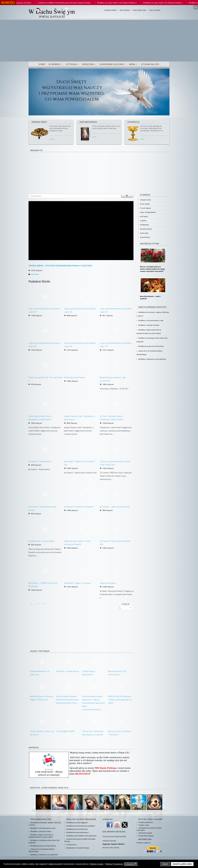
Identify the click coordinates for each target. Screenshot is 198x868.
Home (42, 64)
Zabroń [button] (165, 864)
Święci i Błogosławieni (148, 212)
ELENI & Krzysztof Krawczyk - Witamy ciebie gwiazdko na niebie (120, 700)
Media (132, 64)
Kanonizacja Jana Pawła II (75, 377)
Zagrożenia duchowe (111, 64)
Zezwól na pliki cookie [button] (182, 864)
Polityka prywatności (146, 822)
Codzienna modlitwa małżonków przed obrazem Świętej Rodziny (68, 3)
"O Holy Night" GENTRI (65, 731)
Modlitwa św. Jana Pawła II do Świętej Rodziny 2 (166, 3)
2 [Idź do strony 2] (39, 603)
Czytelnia (71, 64)
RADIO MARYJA (125, 10)
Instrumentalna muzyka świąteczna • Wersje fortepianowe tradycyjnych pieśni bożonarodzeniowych (93, 703)
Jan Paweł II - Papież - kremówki (77, 583)
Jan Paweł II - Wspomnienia (40, 461)
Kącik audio (144, 233)
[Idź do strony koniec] (44, 603)
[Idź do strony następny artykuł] (41, 603)
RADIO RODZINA (155, 10)
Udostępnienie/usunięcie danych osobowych (149, 829)
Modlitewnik (144, 225)
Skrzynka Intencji (146, 229)
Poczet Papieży (145, 208)
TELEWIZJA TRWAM (110, 10)
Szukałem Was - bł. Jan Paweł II (41, 541)
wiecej (52, 139)
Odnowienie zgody (145, 833)
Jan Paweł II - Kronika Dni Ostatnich (79, 507)
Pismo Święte (145, 204)
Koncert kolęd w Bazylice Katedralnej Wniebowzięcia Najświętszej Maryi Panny (67, 700)
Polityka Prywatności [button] (114, 864)
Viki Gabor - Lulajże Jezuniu (67, 671)
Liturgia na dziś (150, 64)
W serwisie (54, 64)
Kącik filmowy (145, 237)
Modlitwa (88, 64)
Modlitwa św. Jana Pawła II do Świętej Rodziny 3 (120, 3)
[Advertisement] (99, 43)
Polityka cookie (144, 825)
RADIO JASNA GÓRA (139, 10)
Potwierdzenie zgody (146, 836)
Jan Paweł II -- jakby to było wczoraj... (115, 507)
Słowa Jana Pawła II (108, 583)
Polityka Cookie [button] (96, 864)
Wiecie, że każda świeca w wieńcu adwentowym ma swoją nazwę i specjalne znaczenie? (152, 269)
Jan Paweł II (35, 274)
